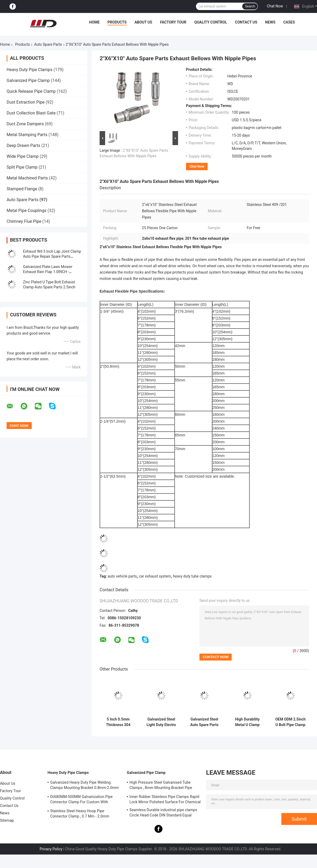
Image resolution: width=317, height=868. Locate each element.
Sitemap (7, 820)
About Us (143, 22)
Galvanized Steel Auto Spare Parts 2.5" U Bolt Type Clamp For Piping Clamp (204, 722)
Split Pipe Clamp (22, 167)
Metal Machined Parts (27, 178)
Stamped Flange (22, 189)
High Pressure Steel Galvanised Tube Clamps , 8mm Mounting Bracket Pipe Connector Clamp (161, 786)
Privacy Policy (51, 849)
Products (117, 22)
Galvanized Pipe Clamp (28, 80)
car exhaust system (155, 576)
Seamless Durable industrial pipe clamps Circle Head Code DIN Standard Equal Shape (163, 813)
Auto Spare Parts (48, 44)
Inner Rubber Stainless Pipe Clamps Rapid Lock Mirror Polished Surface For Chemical (165, 799)
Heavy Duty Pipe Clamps (30, 70)
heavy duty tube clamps (192, 576)
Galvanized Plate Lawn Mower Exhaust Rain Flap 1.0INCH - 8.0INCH (48, 272)
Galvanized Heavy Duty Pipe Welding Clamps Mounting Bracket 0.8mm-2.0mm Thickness (85, 786)
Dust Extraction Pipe (26, 102)
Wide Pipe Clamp (23, 156)
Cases (289, 22)
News (270, 22)
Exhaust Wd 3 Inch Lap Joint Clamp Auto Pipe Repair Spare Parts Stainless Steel (52, 256)
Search (250, 6)
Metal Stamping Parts (27, 135)
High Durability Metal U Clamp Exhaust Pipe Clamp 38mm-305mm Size (247, 722)
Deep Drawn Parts (24, 146)
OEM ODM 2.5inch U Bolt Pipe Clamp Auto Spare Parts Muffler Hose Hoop (290, 722)
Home (94, 22)
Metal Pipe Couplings (27, 211)
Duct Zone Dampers (25, 124)
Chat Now (275, 6)
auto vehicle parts (122, 576)
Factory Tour (173, 22)
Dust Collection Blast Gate (31, 113)
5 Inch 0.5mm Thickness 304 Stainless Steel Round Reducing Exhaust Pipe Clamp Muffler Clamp (118, 722)
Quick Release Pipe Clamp (31, 91)
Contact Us (246, 22)
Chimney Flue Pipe (24, 221)
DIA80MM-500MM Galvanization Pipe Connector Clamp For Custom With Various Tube (81, 800)
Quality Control (211, 22)
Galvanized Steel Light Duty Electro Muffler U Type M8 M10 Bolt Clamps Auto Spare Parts (161, 722)
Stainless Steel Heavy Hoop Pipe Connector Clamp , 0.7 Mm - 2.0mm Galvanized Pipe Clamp (80, 814)
